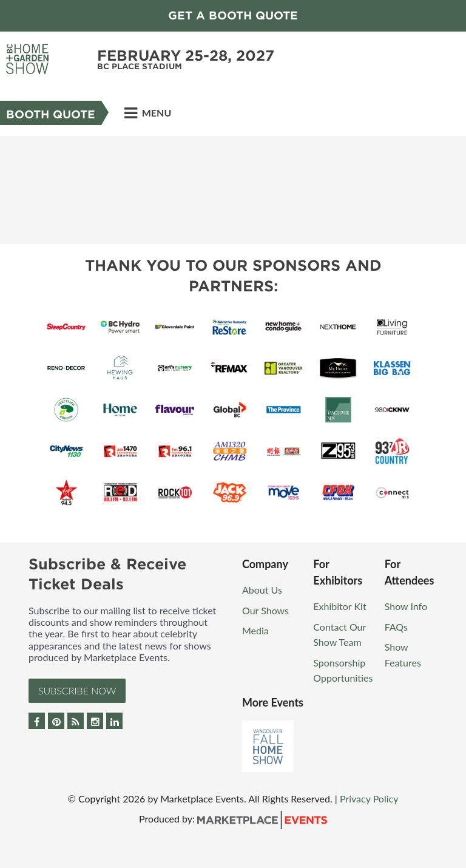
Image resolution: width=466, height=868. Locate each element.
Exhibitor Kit (339, 606)
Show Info (406, 606)
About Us (262, 590)
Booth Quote (51, 114)
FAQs (396, 627)
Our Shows (265, 610)
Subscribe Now (77, 690)
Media (255, 630)
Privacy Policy (369, 798)
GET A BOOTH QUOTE (233, 15)
